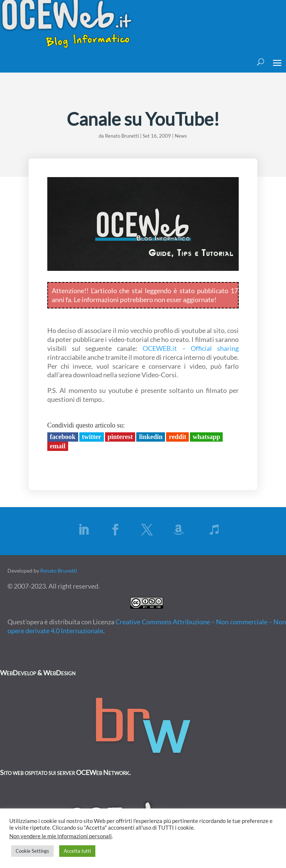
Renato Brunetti (122, 136)
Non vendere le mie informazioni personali (61, 836)
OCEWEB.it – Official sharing (191, 348)
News (181, 136)
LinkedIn (151, 437)
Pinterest (120, 437)
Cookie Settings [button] (32, 851)
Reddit (177, 437)
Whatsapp (206, 437)
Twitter (92, 437)
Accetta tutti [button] (77, 851)
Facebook (63, 437)
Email (58, 446)
